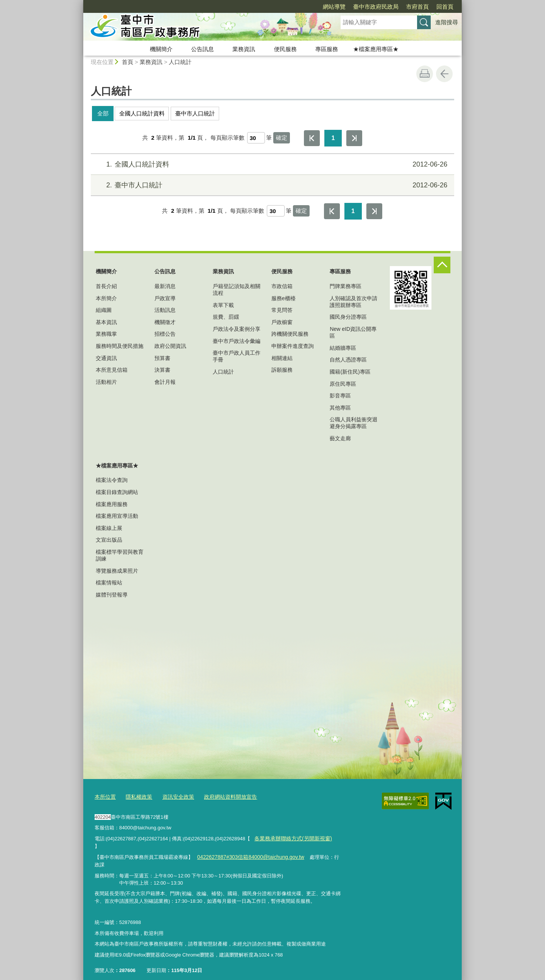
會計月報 (165, 382)
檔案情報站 (109, 583)
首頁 (128, 62)
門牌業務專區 (346, 286)
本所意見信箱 (112, 370)
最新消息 (165, 286)
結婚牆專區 (343, 348)
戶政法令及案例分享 (237, 329)
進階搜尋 (447, 22)
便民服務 (285, 49)
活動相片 (106, 382)
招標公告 (165, 334)
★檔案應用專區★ (376, 49)
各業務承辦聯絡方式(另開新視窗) (290, 837)
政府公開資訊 (170, 346)
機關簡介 (161, 49)
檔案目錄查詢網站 (117, 492)
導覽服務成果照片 (117, 571)
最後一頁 (354, 138)
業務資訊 (244, 49)
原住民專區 (343, 384)
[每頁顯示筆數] (256, 138)
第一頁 (312, 138)
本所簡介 (106, 298)
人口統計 (180, 62)
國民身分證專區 (348, 317)
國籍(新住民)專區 (350, 372)
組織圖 (104, 310)
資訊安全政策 (174, 796)
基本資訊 (106, 322)
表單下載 (223, 305)
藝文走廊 (340, 438)
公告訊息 (202, 49)
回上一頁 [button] (444, 74)
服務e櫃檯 (283, 298)
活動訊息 (165, 310)
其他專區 (340, 408)
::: (80, 3)
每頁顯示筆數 (227, 138)
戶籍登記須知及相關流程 (237, 290)
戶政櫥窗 (282, 322)
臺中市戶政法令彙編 (237, 341)
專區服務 (327, 49)
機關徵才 (165, 322)
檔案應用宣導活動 (117, 516)
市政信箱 (282, 286)
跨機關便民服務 (290, 334)
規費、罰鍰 (226, 317)
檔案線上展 (109, 528)
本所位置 (104, 796)
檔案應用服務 (112, 504)
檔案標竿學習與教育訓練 (120, 555)
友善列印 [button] (425, 74)
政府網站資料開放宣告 (223, 796)
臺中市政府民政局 (332, 7)
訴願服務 (282, 370)
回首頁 (401, 7)
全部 (103, 113)
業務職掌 (106, 334)
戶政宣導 (165, 298)
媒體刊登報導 (112, 595)
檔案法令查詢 (112, 480)
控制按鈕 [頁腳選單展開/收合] (442, 265)
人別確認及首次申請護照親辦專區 (353, 302)
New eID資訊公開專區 (353, 332)
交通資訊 (106, 358)
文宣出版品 (109, 540)
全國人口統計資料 (142, 113)
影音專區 (340, 396)
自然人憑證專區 (348, 360)
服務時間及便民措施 (120, 346)
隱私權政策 (136, 796)
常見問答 (282, 310)
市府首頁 (374, 7)
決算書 (162, 370)
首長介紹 (106, 286)
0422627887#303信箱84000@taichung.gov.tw (247, 848)
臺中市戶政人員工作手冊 (237, 356)
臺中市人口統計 (195, 113)
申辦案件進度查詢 (293, 346)
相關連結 (282, 358)
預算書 (162, 358)
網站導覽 (291, 7)
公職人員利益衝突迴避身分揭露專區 (353, 423)
